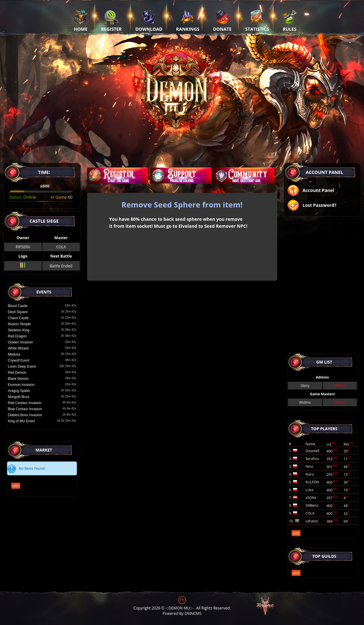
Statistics (257, 21)
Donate (222, 21)
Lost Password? (312, 206)
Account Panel (311, 191)
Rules (289, 21)
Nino (317, 475)
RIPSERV (23, 247)
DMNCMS (193, 613)
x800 (32, 475)
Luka (317, 483)
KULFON (318, 481)
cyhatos (318, 495)
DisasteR (319, 469)
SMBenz (318, 489)
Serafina (318, 471)
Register (111, 21)
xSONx (318, 486)
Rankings (188, 21)
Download (149, 21)
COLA (61, 247)
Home (81, 21)
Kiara (317, 477)
